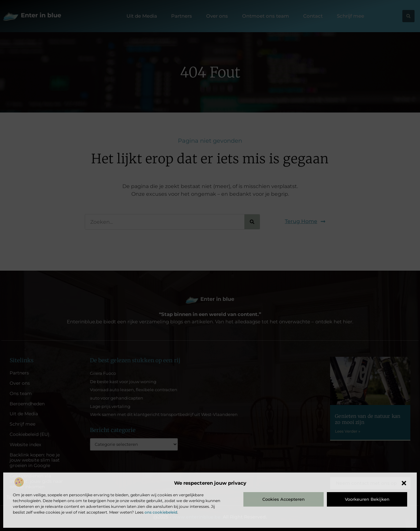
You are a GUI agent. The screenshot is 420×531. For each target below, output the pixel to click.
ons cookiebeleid (161, 512)
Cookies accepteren (284, 499)
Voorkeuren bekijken (367, 499)
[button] (404, 483)
